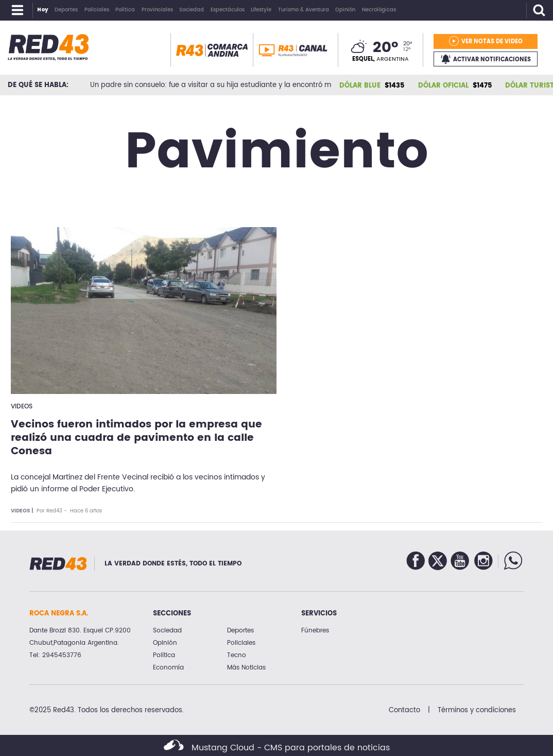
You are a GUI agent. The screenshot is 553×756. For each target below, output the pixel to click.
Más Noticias (246, 668)
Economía (168, 668)
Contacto (404, 710)
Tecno (237, 655)
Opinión (165, 643)
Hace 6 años (86, 511)
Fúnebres (315, 631)
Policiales (241, 643)
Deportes (240, 631)
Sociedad (167, 631)
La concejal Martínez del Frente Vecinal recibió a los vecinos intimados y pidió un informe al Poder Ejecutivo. (138, 483)
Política (164, 655)
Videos (22, 407)
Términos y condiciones (477, 710)
